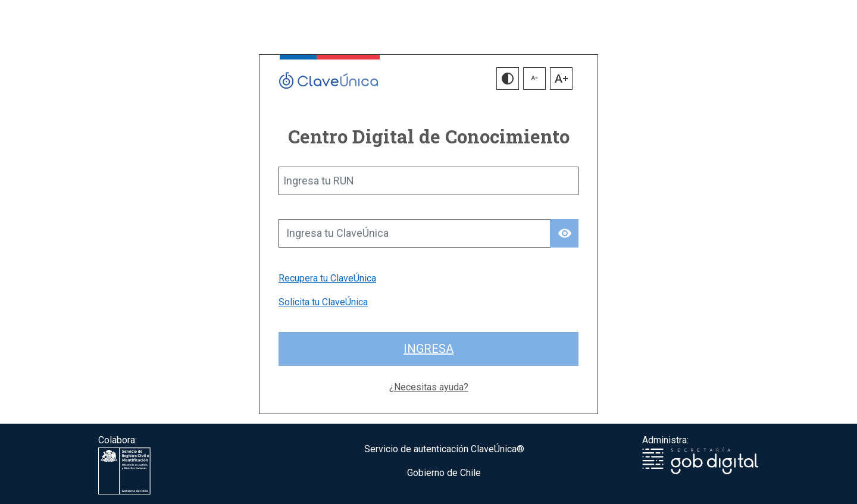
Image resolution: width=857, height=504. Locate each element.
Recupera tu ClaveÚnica (327, 278)
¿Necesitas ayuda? (429, 387)
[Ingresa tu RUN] (428, 181)
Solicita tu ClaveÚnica (323, 302)
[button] (508, 79)
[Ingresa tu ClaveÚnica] (415, 233)
